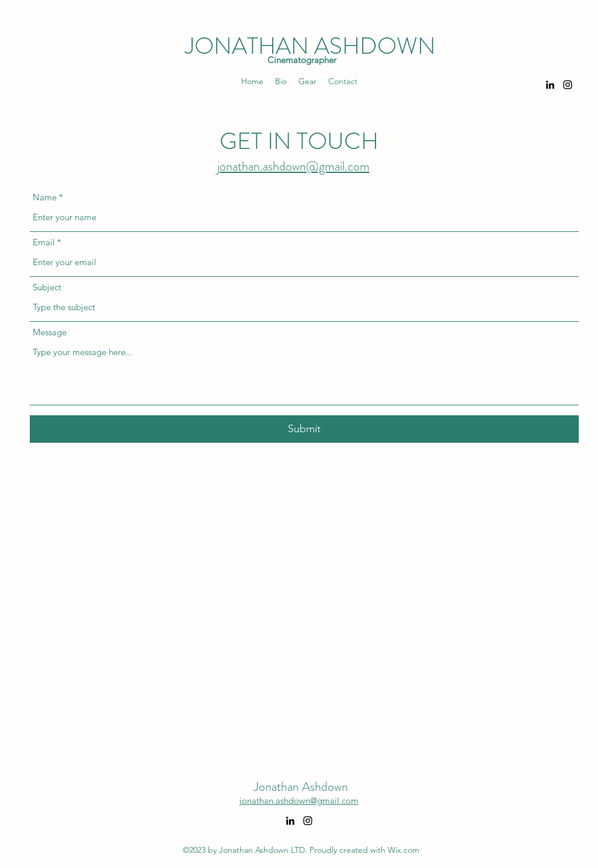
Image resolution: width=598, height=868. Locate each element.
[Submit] (304, 429)
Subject (47, 287)
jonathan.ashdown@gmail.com (293, 166)
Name (45, 197)
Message (50, 332)
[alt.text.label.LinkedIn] (550, 85)
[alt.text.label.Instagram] (568, 85)
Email (44, 242)
